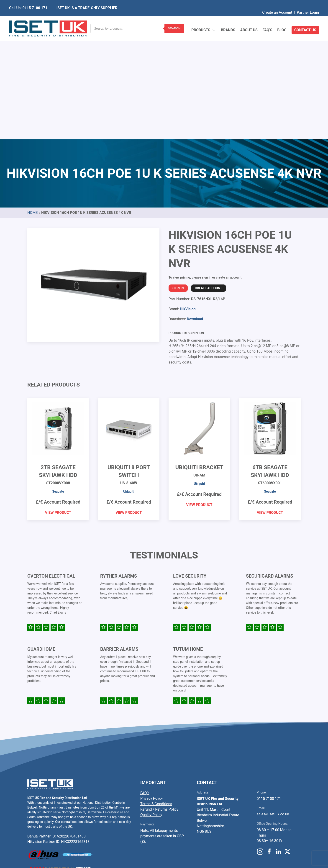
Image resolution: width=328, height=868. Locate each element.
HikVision (188, 201)
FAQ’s (268, 19)
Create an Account (277, 3)
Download (195, 211)
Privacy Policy (152, 691)
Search (174, 19)
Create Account (209, 181)
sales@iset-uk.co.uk (273, 707)
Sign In (178, 181)
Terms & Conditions (156, 696)
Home (32, 105)
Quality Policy (151, 707)
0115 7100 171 (269, 691)
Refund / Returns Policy (159, 702)
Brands (228, 19)
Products (204, 19)
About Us (249, 19)
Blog (282, 19)
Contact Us (305, 19)
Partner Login (308, 3)
